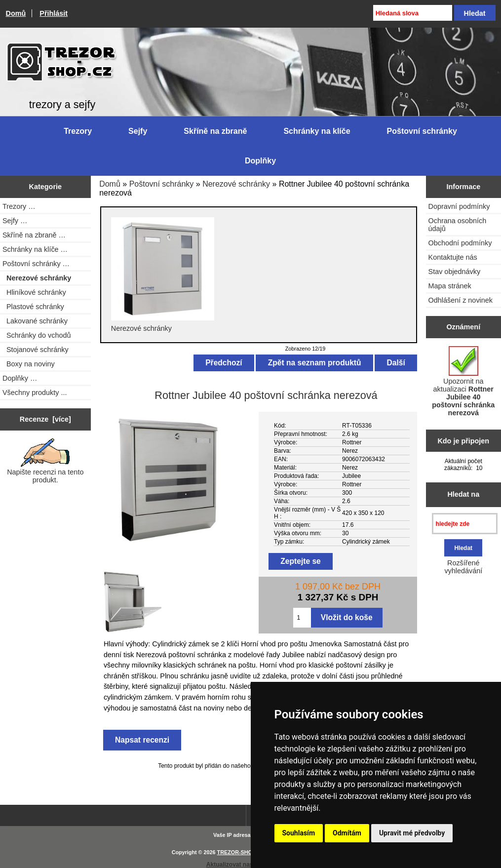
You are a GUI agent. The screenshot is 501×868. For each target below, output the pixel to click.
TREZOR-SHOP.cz (240, 852)
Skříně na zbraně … (34, 235)
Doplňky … (20, 378)
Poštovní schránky (162, 184)
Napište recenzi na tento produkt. (45, 461)
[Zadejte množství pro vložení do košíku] (302, 618)
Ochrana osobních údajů (458, 225)
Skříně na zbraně (215, 131)
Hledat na (463, 494)
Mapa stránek (450, 286)
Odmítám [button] (347, 833)
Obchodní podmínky (460, 243)
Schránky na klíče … (35, 249)
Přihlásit (54, 13)
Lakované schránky (35, 321)
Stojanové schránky (36, 350)
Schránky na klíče (317, 131)
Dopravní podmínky (459, 206)
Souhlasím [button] (299, 833)
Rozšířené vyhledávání (463, 567)
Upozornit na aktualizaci (463, 381)
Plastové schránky (33, 307)
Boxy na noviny (29, 364)
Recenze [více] (45, 419)
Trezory (78, 131)
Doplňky (260, 161)
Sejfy (138, 131)
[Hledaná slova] (413, 13)
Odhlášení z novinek (461, 300)
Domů (16, 13)
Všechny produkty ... (35, 393)
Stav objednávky (455, 272)
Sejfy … (15, 221)
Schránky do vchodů (37, 335)
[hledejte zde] (465, 524)
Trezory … (19, 206)
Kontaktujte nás (453, 257)
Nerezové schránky (236, 184)
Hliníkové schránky (34, 292)
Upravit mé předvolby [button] (412, 833)
